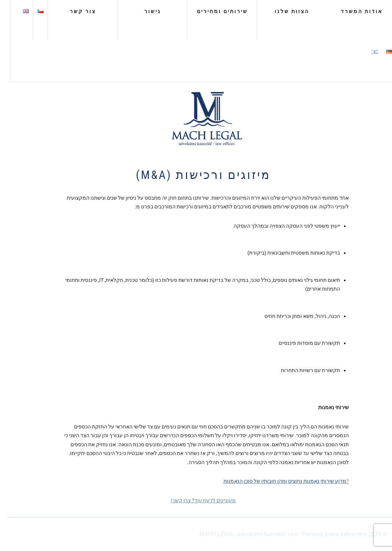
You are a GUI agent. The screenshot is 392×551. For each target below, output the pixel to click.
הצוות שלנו (285, 11)
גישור (145, 11)
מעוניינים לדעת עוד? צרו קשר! (196, 500)
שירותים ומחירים (215, 11)
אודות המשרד (354, 11)
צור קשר (76, 11)
